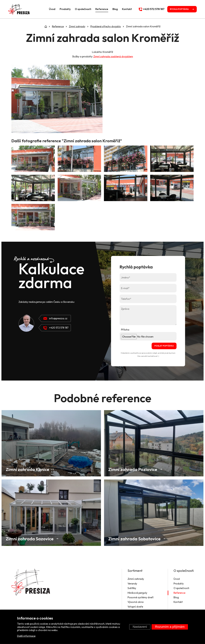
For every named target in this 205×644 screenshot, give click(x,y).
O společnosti (82, 9)
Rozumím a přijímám (170, 627)
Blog (114, 9)
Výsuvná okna (135, 602)
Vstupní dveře (135, 607)
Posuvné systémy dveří (140, 597)
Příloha (125, 330)
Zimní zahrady (135, 579)
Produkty (64, 9)
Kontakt (126, 9)
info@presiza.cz (55, 318)
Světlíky (132, 588)
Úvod (51, 9)
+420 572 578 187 (56, 328)
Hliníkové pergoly (137, 593)
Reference (101, 9)
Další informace (26, 636)
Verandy (132, 584)
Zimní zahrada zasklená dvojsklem (113, 56)
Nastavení (140, 627)
